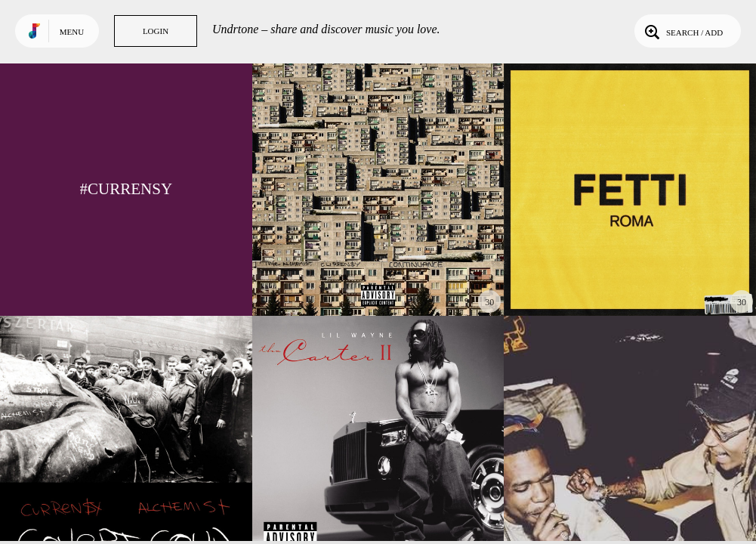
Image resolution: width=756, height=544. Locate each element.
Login (156, 31)
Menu (72, 32)
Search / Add (682, 31)
